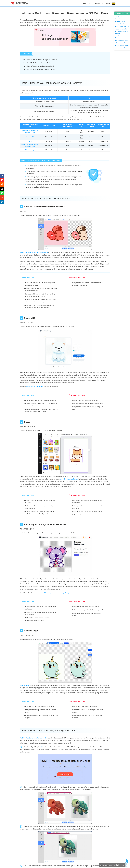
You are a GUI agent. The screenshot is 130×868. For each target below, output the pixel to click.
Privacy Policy (116, 866)
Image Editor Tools (122, 13)
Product (98, 3)
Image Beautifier (121, 24)
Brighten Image (120, 21)
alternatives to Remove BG (35, 387)
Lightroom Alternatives (122, 45)
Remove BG (30, 137)
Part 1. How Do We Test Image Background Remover (40, 60)
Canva (30, 141)
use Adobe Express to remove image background (57, 593)
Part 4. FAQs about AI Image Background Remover (39, 69)
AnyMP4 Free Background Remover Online (34, 253)
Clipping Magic (30, 150)
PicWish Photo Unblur (122, 40)
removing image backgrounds (70, 479)
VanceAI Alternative (122, 29)
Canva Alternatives (121, 48)
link (42, 747)
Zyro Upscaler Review (122, 43)
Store (108, 3)
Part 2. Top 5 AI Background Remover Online (37, 63)
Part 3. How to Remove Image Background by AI (38, 66)
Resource (87, 3)
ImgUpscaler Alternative (123, 26)
